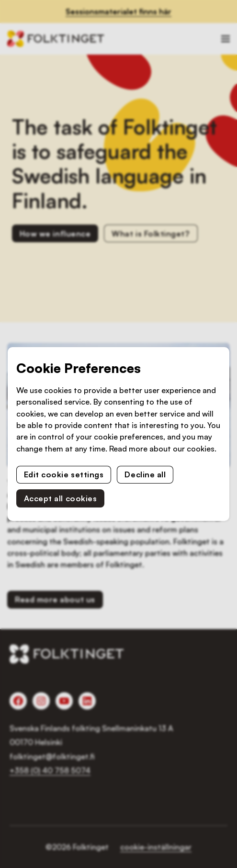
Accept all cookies (61, 498)
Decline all (145, 474)
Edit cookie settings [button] (64, 474)
